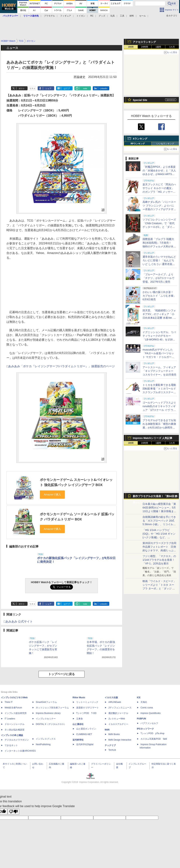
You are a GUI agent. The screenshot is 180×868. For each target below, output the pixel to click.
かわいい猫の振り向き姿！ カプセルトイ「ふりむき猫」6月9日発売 (159, 296)
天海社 (144, 702)
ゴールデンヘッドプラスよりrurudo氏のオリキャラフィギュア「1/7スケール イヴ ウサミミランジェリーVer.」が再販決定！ (159, 410)
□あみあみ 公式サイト (18, 621)
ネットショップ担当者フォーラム (52, 708)
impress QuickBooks (151, 713)
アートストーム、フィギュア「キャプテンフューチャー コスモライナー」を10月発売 (159, 371)
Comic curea (147, 708)
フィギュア (66, 16)
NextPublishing (43, 744)
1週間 (158, 47)
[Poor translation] (13, 812)
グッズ (102, 16)
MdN (107, 730)
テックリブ (110, 745)
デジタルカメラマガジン (17, 740)
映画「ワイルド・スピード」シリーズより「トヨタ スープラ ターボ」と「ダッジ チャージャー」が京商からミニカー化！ (159, 588)
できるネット (11, 745)
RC (92, 16)
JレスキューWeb (117, 719)
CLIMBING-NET (84, 734)
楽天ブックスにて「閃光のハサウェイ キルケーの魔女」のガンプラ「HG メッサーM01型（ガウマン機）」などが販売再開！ (159, 192)
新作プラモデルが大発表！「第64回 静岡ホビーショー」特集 (155, 497)
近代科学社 (78, 740)
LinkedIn (104, 88)
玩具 (113, 16)
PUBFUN (141, 719)
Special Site (140, 100)
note (85, 88)
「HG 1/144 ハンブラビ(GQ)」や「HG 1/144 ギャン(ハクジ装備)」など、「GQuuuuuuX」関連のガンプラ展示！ (159, 537)
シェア (48, 88)
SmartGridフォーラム (46, 702)
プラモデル (49, 16)
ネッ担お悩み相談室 (15, 730)
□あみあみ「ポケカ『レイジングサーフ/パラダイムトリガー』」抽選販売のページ (61, 366)
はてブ (67, 88)
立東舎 (80, 719)
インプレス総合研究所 (16, 713)
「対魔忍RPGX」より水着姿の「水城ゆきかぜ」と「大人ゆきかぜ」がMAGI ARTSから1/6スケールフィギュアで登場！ (159, 174)
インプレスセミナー (46, 719)
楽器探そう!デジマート (88, 708)
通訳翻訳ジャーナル (118, 713)
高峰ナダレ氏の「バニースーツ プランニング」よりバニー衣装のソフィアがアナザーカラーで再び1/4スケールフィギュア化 (159, 209)
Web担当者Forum (13, 708)
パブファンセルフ (149, 723)
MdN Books (114, 734)
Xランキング (140, 139)
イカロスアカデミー (118, 724)
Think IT (9, 702)
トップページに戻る (62, 674)
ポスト (22, 88)
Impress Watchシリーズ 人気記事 (153, 438)
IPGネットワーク (145, 729)
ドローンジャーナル (15, 724)
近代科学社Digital (85, 744)
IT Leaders (10, 719)
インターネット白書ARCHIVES (20, 751)
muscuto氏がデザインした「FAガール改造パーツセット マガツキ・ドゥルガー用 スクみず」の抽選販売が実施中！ (159, 357)
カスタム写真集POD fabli (154, 739)
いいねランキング (165, 144)
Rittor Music (79, 698)
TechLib (112, 750)
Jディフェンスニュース (120, 708)
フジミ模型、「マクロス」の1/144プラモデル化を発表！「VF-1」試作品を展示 (159, 560)
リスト (32, 88)
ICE (139, 698)
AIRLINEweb (115, 702)
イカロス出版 (111, 698)
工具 (122, 16)
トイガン (81, 16)
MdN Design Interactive (120, 740)
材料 (132, 16)
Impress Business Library (48, 713)
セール (143, 16)
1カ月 (172, 47)
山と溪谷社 (78, 724)
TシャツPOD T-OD (86, 713)
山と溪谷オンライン (86, 729)
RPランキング (138, 144)
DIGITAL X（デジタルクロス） (51, 724)
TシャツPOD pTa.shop (152, 733)
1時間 (131, 47)
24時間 (144, 47)
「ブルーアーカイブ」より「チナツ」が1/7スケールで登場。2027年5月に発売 (158, 278)
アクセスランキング (144, 42)
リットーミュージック (87, 702)
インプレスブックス (46, 739)
